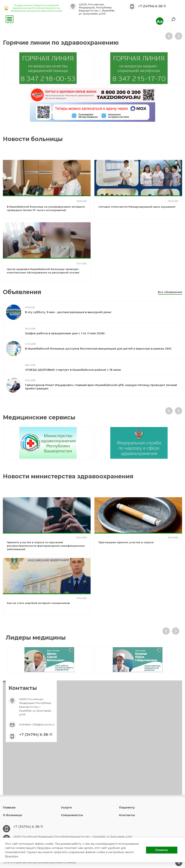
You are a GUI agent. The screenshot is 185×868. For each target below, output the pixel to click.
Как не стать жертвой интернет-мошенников (38, 603)
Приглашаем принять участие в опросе (126, 542)
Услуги (66, 807)
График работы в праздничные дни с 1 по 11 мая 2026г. (65, 333)
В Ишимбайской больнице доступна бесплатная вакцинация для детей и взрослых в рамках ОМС (98, 349)
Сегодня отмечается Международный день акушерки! (137, 207)
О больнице (12, 815)
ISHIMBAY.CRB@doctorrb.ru (37, 725)
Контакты (127, 815)
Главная (9, 807)
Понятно (162, 850)
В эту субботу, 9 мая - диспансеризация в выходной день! (68, 312)
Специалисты (72, 815)
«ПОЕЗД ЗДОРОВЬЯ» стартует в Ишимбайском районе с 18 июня (73, 370)
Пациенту (127, 807)
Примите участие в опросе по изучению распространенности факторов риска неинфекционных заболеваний (46, 546)
